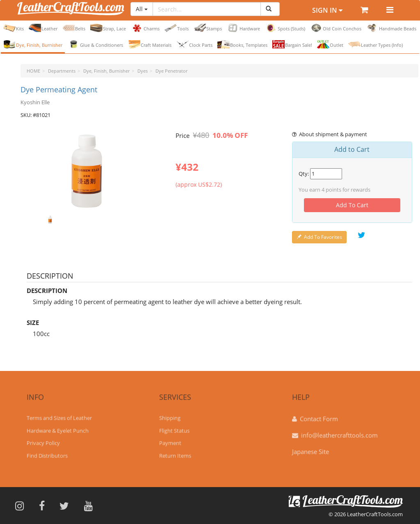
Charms (145, 28)
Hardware (243, 28)
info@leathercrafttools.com (339, 432)
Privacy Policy (43, 440)
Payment (170, 440)
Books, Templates (242, 44)
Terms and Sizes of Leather (59, 415)
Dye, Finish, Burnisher (33, 44)
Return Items (175, 453)
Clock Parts (194, 44)
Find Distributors (47, 453)
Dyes (143, 71)
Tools (177, 28)
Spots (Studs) (285, 28)
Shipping (170, 415)
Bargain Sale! (292, 44)
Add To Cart (352, 205)
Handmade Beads (391, 28)
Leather (43, 28)
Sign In (327, 10)
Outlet (330, 44)
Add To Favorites (319, 237)
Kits (14, 28)
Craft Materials (150, 44)
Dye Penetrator (171, 71)
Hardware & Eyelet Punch (58, 428)
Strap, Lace (108, 28)
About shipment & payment (330, 134)
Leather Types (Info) (375, 44)
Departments (62, 71)
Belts (74, 28)
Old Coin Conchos (336, 28)
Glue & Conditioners (95, 44)
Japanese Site (310, 448)
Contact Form (319, 416)
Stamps (208, 28)
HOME (33, 71)
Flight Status (174, 428)
